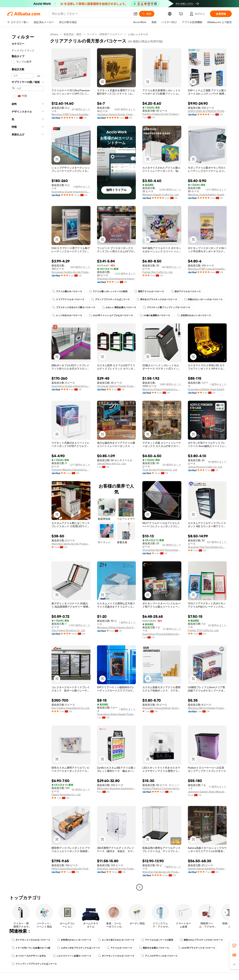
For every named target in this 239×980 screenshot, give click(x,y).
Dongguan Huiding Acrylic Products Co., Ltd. (71, 272)
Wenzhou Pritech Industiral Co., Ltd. (162, 389)
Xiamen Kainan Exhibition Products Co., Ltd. (207, 869)
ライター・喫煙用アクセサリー (105, 34)
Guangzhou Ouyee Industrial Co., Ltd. (71, 192)
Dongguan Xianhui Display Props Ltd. (117, 386)
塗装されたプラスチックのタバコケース (201, 940)
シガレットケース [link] (138, 34)
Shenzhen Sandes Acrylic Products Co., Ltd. (162, 872)
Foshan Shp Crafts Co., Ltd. (158, 272)
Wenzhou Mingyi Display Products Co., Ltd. (207, 708)
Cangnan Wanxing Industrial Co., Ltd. (71, 470)
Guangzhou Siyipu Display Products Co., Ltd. (117, 714)
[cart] (182, 14)
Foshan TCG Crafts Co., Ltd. (203, 630)
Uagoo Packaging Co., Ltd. (66, 795)
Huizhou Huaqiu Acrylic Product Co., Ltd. (162, 114)
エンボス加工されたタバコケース (116, 940)
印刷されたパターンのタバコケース (203, 299)
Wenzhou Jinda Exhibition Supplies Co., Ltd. (207, 195)
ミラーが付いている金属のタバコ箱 (31, 948)
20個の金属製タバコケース (155, 315)
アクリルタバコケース (119, 948)
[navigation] (28, 461)
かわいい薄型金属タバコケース (119, 307)
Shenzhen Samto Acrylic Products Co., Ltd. (71, 544)
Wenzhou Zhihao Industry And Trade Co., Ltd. (117, 627)
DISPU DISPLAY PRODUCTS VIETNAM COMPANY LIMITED (207, 111)
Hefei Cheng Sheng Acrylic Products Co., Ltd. (71, 869)
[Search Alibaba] (91, 14)
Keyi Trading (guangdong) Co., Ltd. (71, 708)
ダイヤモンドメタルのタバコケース (31, 940)
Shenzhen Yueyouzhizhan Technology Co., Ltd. (162, 708)
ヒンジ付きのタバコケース (67, 315)
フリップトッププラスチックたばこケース (34, 964)
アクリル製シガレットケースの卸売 (108, 291)
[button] (135, 14)
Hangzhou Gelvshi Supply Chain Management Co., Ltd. (117, 114)
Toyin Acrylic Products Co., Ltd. (160, 470)
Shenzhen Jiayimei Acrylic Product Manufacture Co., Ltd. (117, 869)
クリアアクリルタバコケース (68, 299)
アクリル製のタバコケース (67, 291)
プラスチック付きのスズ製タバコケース (74, 307)
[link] (234, 946)
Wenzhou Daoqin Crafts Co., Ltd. (161, 195)
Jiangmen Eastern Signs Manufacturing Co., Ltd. (207, 792)
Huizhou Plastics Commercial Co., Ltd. (162, 788)
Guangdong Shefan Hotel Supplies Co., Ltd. (207, 389)
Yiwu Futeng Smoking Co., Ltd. (68, 630)
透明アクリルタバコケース (149, 291)
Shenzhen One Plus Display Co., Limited (207, 547)
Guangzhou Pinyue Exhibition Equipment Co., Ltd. (162, 634)
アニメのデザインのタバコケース (159, 956)
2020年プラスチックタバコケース (197, 948)
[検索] (147, 14)
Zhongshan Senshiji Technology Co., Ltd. (162, 550)
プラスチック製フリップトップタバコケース (167, 307)
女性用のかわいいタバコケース (194, 315)
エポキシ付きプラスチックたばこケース (79, 948)
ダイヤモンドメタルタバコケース (116, 956)
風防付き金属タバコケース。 (155, 948)
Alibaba (54, 34)
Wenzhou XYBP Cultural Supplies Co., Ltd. (71, 114)
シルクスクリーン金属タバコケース (72, 956)
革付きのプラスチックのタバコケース (157, 299)
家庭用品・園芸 (73, 34)
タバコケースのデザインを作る (29, 956)
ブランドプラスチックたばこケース (110, 299)
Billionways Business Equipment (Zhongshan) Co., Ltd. (117, 788)
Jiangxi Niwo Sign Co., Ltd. (112, 464)
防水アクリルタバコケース (186, 291)
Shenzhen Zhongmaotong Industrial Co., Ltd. (117, 279)
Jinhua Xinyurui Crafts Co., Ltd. (205, 467)
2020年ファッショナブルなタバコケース (111, 315)
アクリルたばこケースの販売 (157, 940)
